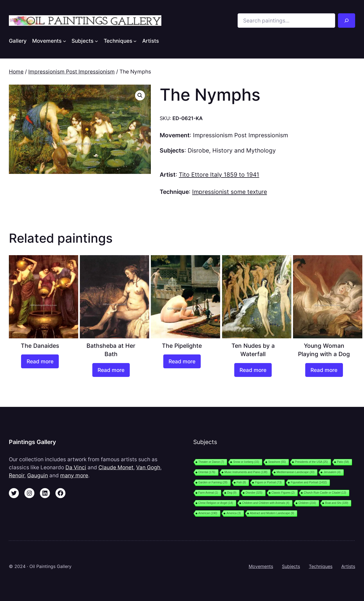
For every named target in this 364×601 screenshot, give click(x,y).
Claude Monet (116, 467)
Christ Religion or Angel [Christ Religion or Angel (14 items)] (216, 503)
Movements (261, 566)
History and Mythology (244, 150)
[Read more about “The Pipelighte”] (182, 361)
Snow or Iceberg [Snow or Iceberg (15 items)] (246, 462)
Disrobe (198, 150)
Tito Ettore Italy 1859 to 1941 (219, 175)
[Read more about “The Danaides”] (40, 361)
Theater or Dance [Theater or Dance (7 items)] (211, 462)
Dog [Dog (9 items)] (232, 493)
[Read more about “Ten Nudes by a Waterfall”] (253, 370)
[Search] (347, 21)
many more (74, 475)
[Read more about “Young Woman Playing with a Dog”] (324, 370)
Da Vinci (76, 467)
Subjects (291, 566)
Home (16, 72)
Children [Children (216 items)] (307, 503)
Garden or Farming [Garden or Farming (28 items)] (213, 482)
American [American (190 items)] (208, 513)
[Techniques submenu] (135, 41)
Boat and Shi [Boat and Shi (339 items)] (337, 503)
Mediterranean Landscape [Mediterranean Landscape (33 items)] (296, 472)
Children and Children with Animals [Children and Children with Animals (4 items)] (266, 503)
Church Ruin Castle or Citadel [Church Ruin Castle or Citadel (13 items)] (325, 493)
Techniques (321, 566)
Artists (348, 566)
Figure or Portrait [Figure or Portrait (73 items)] (268, 482)
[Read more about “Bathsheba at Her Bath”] (111, 370)
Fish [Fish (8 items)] (241, 482)
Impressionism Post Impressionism (72, 72)
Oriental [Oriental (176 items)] (207, 472)
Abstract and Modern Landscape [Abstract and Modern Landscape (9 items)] (272, 513)
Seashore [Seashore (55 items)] (277, 462)
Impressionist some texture (230, 192)
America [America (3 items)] (234, 513)
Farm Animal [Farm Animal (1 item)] (208, 493)
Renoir (17, 475)
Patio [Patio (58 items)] (343, 462)
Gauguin (38, 475)
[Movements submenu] (65, 41)
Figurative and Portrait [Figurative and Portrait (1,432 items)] (309, 482)
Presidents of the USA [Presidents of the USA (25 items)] (311, 462)
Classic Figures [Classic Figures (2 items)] (283, 493)
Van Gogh (148, 467)
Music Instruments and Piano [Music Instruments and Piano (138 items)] (246, 472)
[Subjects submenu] (96, 41)
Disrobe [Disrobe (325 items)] (254, 493)
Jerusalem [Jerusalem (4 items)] (332, 472)
